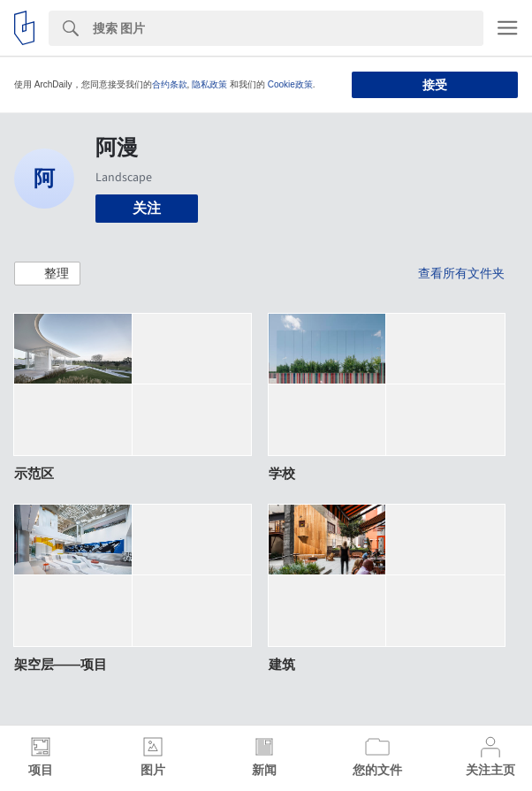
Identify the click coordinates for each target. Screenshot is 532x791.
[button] (47, 274)
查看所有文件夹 (461, 273)
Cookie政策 (290, 84)
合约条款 (170, 84)
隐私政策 (209, 84)
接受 (435, 85)
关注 (147, 208)
